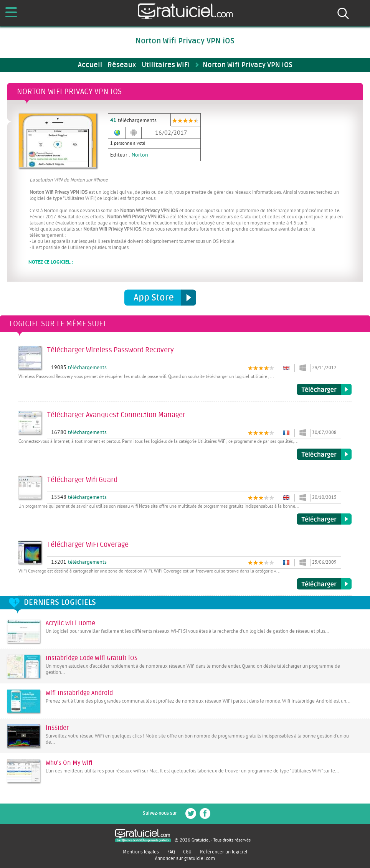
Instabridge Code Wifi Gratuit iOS (92, 658)
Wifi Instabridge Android (79, 693)
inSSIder (57, 728)
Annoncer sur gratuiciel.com (185, 858)
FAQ (171, 852)
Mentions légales (141, 852)
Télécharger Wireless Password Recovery (324, 389)
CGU (187, 852)
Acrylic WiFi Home (70, 623)
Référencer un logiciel (224, 852)
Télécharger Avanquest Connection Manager (324, 454)
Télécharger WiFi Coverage (324, 584)
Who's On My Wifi (69, 763)
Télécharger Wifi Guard (324, 519)
